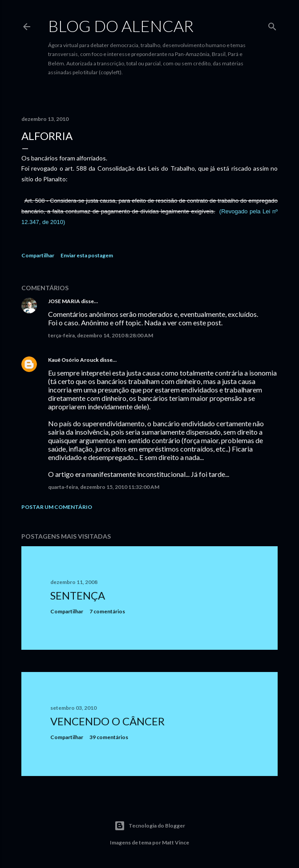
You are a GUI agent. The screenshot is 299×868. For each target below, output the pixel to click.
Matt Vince (176, 842)
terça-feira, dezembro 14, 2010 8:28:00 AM (101, 335)
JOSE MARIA (64, 301)
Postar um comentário (57, 507)
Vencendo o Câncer (107, 721)
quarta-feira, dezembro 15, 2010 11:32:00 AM (104, 487)
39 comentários (109, 737)
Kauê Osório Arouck (73, 360)
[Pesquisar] (272, 25)
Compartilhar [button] (38, 255)
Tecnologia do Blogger (150, 826)
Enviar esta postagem (87, 255)
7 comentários (107, 611)
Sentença (78, 595)
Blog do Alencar (121, 26)
